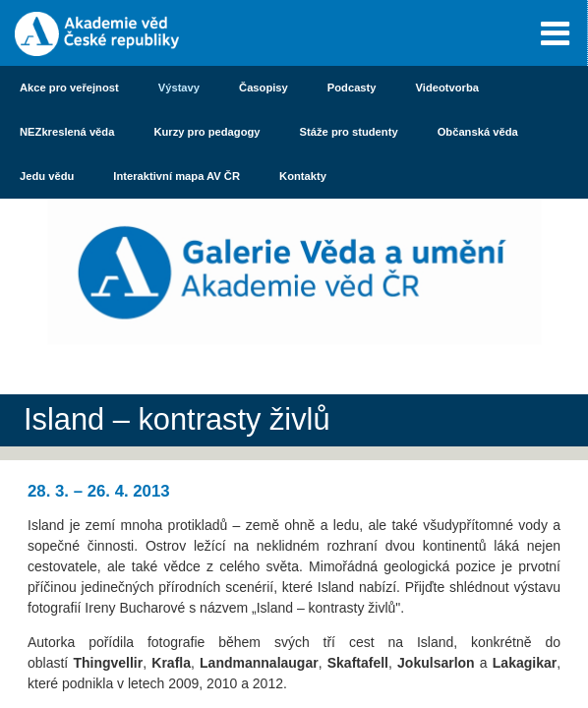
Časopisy (264, 88)
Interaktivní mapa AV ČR (176, 176)
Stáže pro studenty (349, 132)
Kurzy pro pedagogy (206, 132)
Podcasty (352, 88)
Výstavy (179, 88)
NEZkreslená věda (67, 132)
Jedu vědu (47, 176)
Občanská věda (478, 132)
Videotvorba (447, 88)
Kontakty (303, 176)
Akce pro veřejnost (69, 88)
